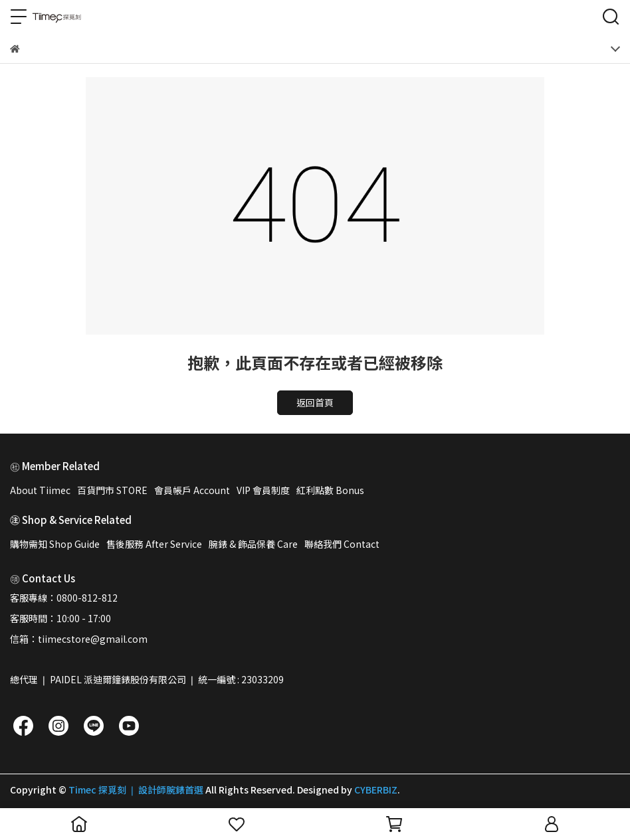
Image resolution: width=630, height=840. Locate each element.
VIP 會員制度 (263, 490)
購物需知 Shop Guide (55, 544)
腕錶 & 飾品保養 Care (253, 544)
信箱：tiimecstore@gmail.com (79, 639)
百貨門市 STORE (112, 490)
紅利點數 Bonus (330, 490)
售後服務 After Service (154, 544)
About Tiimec (40, 490)
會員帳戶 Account (192, 490)
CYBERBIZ (376, 790)
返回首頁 (315, 402)
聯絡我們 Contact (342, 544)
